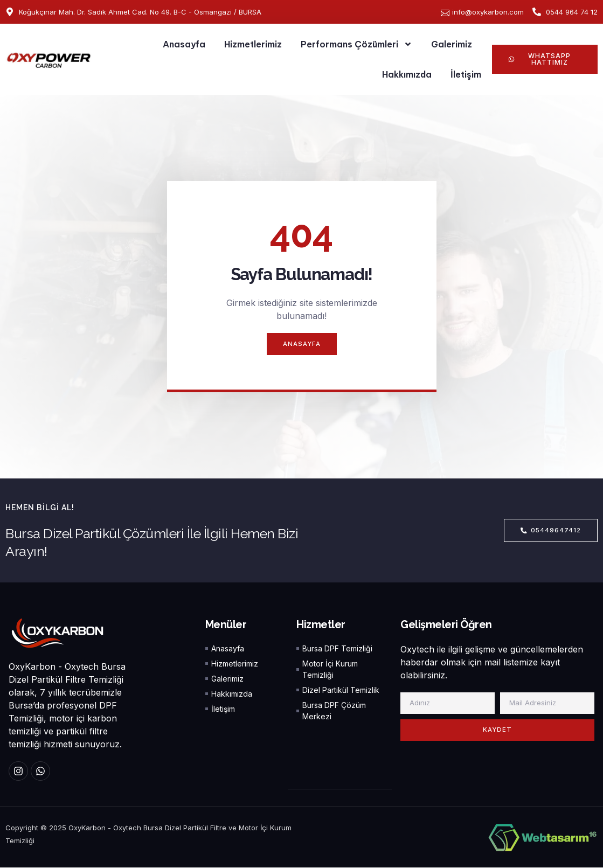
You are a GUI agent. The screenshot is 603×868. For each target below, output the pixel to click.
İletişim (466, 74)
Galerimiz (452, 44)
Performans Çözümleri (356, 44)
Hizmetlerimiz (253, 44)
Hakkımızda (407, 74)
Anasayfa (184, 44)
